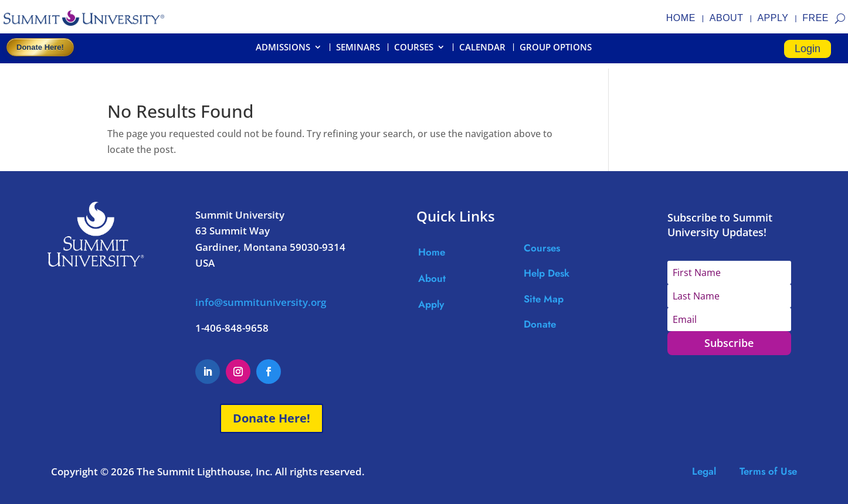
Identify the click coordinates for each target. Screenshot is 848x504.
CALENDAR (482, 48)
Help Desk (547, 273)
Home (432, 252)
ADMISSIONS (283, 48)
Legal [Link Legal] (716, 471)
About (432, 278)
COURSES (414, 48)
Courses (542, 248)
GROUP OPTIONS (556, 48)
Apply (431, 304)
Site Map (544, 299)
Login (808, 49)
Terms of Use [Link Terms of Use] (768, 471)
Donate (540, 324)
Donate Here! (40, 47)
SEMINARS (358, 48)
